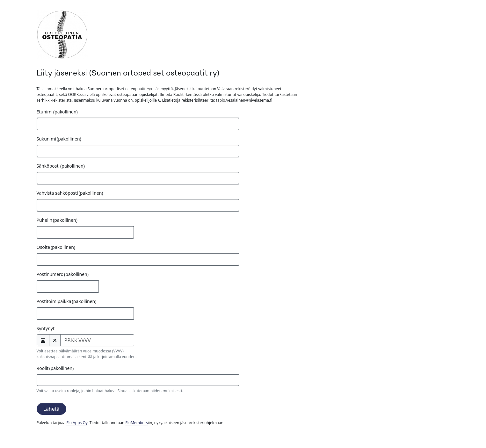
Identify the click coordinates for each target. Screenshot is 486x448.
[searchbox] (49, 380)
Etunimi (57, 112)
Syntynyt (46, 328)
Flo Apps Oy (77, 423)
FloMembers (136, 423)
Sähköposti (61, 166)
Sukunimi (59, 139)
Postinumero (63, 274)
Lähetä (51, 409)
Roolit (55, 368)
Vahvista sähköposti (70, 193)
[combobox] (138, 380)
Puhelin (57, 220)
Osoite (56, 247)
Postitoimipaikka (67, 301)
